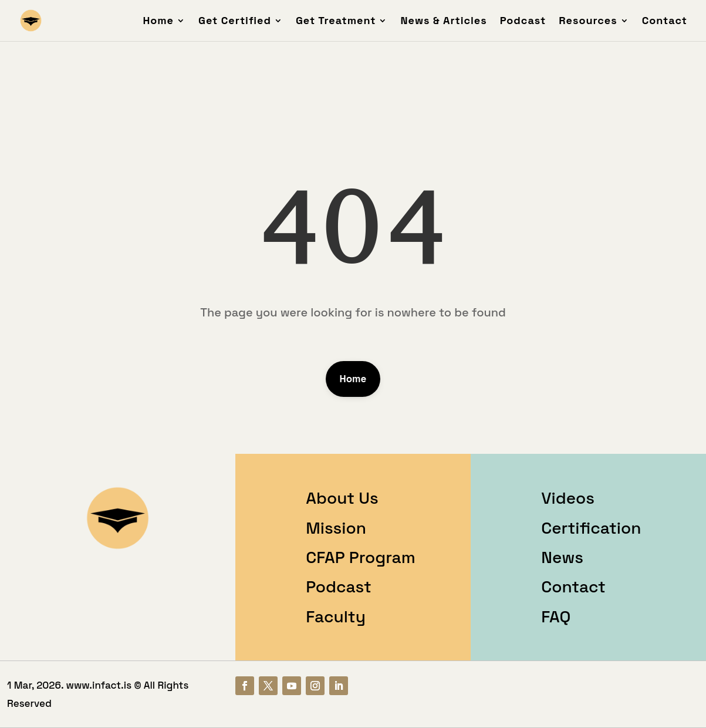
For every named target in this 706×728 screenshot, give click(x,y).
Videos (568, 498)
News (562, 557)
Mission (336, 528)
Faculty (336, 616)
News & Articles (443, 22)
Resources (588, 22)
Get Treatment (336, 22)
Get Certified (235, 22)
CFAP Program (360, 557)
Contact (665, 22)
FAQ (556, 616)
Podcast (523, 22)
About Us (342, 498)
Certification (591, 528)
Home (158, 22)
